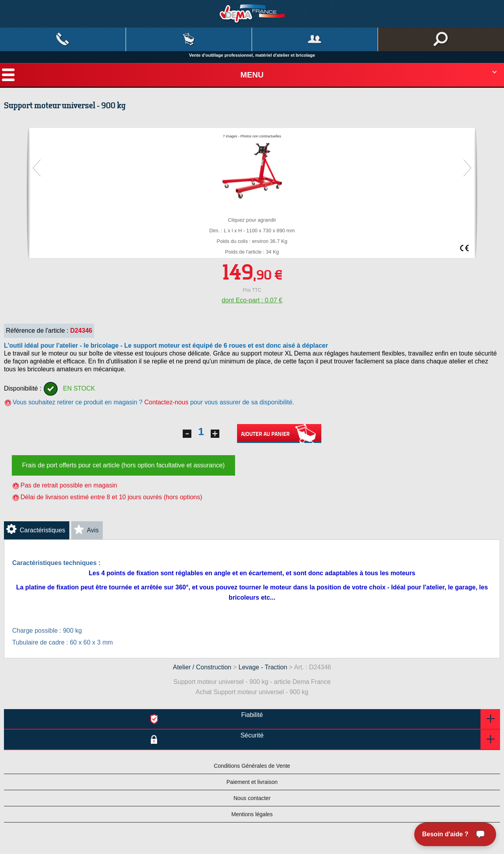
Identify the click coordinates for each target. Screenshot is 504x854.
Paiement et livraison (252, 782)
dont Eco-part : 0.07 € (252, 300)
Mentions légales (252, 814)
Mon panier (189, 39)
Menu (252, 75)
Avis (93, 530)
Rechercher (441, 39)
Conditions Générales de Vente (252, 766)
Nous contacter (252, 798)
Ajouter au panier (279, 434)
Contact (63, 39)
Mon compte (315, 39)
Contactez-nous (166, 402)
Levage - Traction (263, 667)
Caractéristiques (43, 530)
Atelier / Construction (202, 667)
